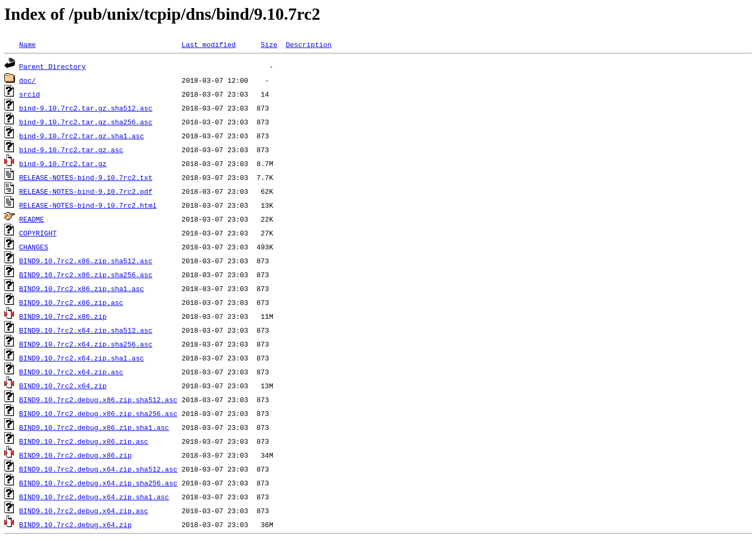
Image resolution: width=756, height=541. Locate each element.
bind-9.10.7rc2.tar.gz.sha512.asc (86, 108)
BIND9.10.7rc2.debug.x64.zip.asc (84, 511)
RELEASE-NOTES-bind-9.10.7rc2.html (88, 205)
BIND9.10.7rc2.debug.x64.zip (76, 524)
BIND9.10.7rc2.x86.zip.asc (71, 302)
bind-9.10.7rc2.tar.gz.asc (71, 150)
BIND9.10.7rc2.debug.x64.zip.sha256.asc (98, 483)
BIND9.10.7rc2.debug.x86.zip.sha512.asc (98, 399)
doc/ (27, 80)
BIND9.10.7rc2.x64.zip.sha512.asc (86, 330)
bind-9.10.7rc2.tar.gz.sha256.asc (86, 122)
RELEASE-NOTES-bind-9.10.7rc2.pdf (86, 191)
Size (269, 44)
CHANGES (34, 247)
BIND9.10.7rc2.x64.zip (63, 386)
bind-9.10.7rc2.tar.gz (63, 163)
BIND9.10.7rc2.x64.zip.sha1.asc (82, 358)
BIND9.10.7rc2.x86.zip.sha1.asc (82, 288)
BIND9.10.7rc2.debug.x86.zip (76, 455)
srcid (30, 94)
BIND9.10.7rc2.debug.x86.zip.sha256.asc (98, 413)
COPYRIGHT (38, 233)
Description (309, 44)
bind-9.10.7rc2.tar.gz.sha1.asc (82, 136)
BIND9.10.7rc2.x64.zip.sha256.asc (86, 344)
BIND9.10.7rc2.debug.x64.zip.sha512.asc (98, 469)
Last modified (208, 44)
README (32, 219)
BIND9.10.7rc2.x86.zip (63, 316)
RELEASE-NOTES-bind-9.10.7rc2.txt (86, 177)
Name (27, 44)
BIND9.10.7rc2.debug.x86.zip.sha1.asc (94, 427)
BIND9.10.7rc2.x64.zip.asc (71, 372)
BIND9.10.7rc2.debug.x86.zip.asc (84, 441)
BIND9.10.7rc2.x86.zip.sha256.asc (86, 275)
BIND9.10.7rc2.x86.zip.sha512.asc (86, 261)
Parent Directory (53, 66)
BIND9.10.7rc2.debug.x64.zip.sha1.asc (94, 497)
